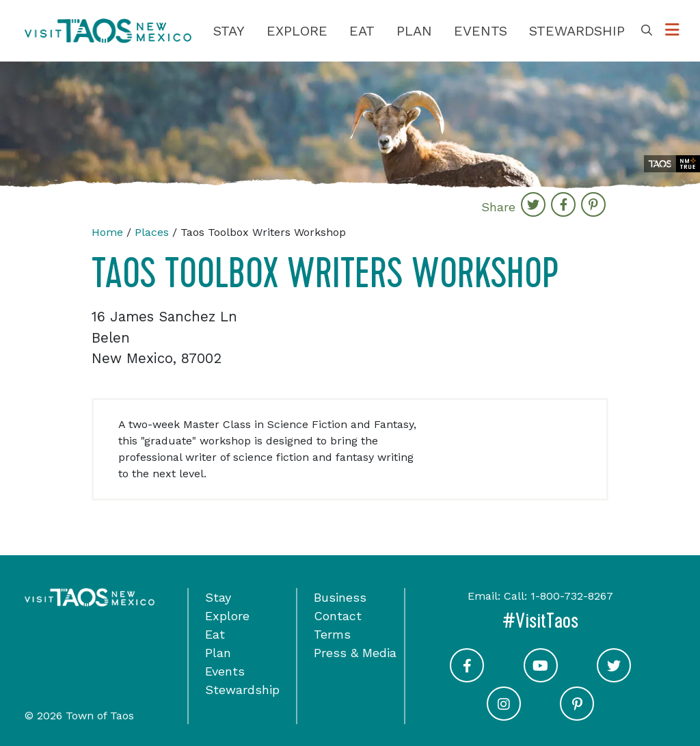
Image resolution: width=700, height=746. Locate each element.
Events (481, 31)
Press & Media (355, 653)
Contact (338, 616)
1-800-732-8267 (572, 596)
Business (340, 597)
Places (152, 232)
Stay (229, 31)
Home (107, 232)
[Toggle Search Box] (647, 31)
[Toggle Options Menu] (672, 30)
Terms (332, 634)
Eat (362, 31)
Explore (297, 31)
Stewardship (577, 31)
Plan (414, 31)
